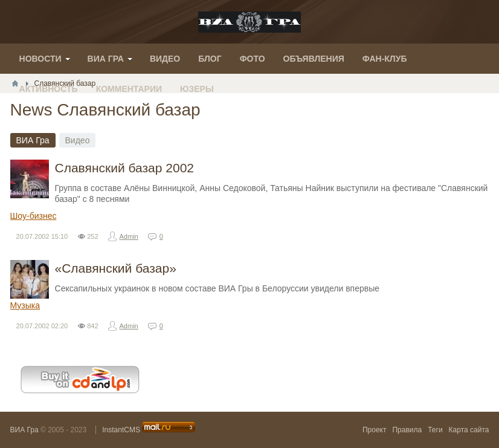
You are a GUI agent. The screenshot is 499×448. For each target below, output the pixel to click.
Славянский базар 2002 (125, 168)
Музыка (25, 305)
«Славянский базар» (116, 268)
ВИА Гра (24, 430)
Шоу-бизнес (34, 216)
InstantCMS (121, 430)
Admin (129, 236)
